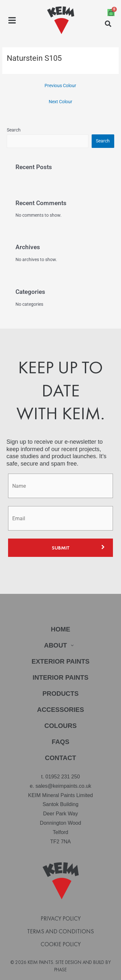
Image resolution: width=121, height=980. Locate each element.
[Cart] (111, 13)
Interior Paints (60, 677)
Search (14, 130)
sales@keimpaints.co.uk (63, 786)
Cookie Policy (61, 944)
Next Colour (60, 102)
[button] (12, 20)
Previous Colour (60, 86)
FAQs (60, 742)
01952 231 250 (63, 777)
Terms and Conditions (60, 931)
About (60, 645)
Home (61, 629)
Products (60, 694)
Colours (61, 726)
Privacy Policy (61, 919)
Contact (60, 758)
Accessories (61, 710)
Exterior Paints (61, 661)
